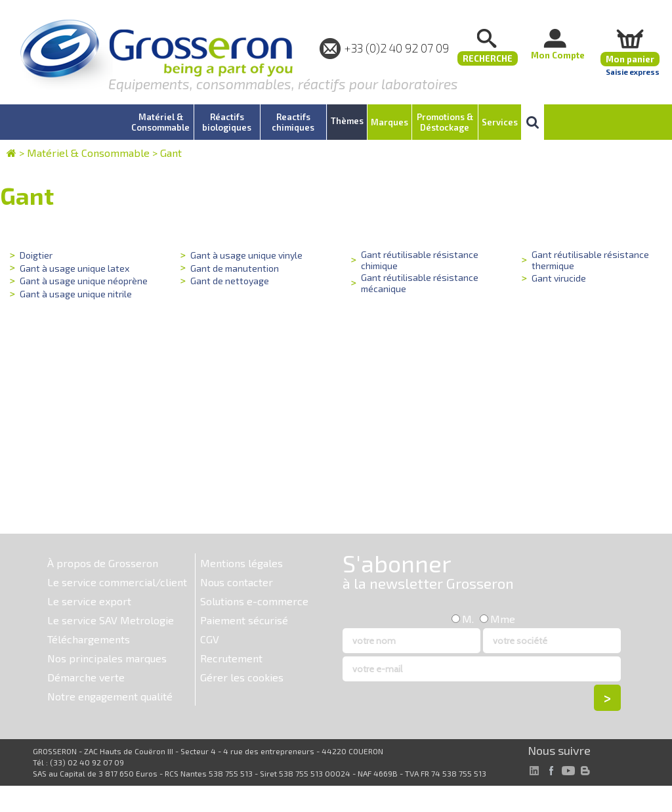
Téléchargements (89, 639)
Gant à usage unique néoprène (83, 280)
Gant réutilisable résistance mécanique (418, 282)
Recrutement (231, 658)
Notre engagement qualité (110, 696)
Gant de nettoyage (229, 280)
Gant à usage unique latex (73, 267)
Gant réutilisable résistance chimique (418, 259)
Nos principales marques (107, 658)
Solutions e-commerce (254, 601)
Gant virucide (558, 277)
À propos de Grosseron (103, 563)
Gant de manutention (234, 267)
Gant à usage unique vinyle (246, 255)
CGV (210, 639)
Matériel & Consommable (88, 153)
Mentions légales (241, 563)
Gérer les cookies (242, 677)
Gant (171, 153)
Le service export (89, 601)
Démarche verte (86, 677)
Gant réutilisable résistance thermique (588, 259)
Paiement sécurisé (244, 620)
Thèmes (347, 121)
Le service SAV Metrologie (111, 620)
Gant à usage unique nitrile (75, 292)
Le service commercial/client (117, 582)
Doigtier (36, 255)
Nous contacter (237, 582)
